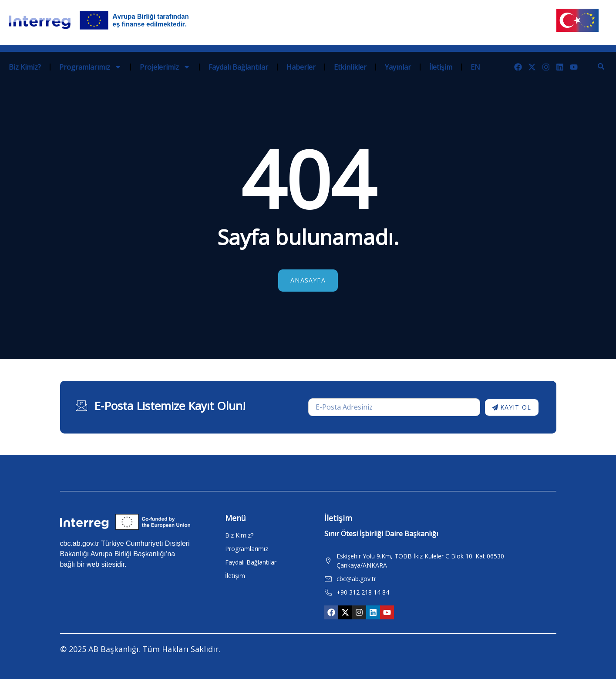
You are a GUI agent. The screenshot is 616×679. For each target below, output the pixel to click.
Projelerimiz (165, 67)
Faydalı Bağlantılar (238, 67)
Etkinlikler (350, 67)
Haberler (301, 67)
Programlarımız (90, 67)
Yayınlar (398, 67)
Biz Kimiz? (25, 67)
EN (475, 67)
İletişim (441, 67)
